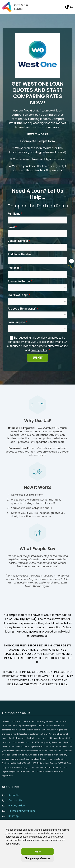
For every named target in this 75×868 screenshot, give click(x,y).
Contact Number (18, 241)
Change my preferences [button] (37, 858)
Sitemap (14, 816)
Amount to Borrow (19, 281)
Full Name (14, 214)
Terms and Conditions (22, 811)
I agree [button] (37, 851)
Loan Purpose (16, 322)
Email (11, 227)
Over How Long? (18, 295)
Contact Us (15, 800)
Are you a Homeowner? (22, 309)
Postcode (14, 268)
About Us (14, 795)
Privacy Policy (17, 806)
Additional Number (19, 254)
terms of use (60, 346)
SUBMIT (38, 358)
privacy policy (39, 350)
